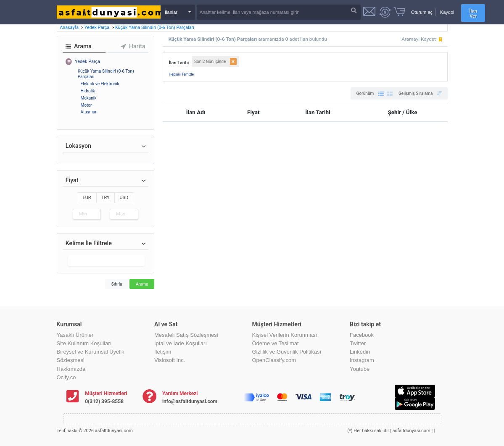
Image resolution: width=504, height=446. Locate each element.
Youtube (360, 369)
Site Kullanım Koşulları (84, 343)
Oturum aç (422, 12)
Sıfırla (117, 284)
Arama (142, 284)
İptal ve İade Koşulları (181, 343)
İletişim (163, 352)
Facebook (362, 335)
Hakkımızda (71, 369)
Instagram (362, 360)
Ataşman (89, 112)
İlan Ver (473, 13)
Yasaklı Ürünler (75, 335)
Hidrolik (87, 91)
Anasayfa (70, 28)
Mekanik (88, 98)
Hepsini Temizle (181, 74)
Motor (86, 105)
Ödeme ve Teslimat (276, 343)
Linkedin (360, 352)
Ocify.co (66, 377)
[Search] (279, 12)
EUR (87, 198)
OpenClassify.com (274, 360)
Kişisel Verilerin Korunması (285, 335)
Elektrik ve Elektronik (100, 84)
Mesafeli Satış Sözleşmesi (186, 335)
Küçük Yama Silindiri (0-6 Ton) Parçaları (155, 28)
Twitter (358, 343)
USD (124, 198)
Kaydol (447, 12)
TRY (106, 198)
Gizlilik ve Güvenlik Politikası (287, 352)
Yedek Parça (98, 28)
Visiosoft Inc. (170, 360)
